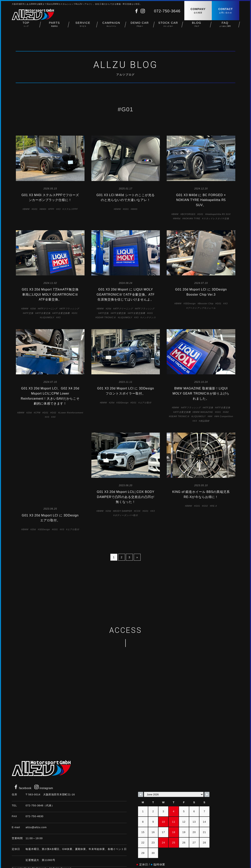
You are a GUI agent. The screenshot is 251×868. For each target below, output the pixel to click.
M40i (44, 209)
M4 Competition (224, 416)
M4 (211, 416)
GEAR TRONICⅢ (106, 317)
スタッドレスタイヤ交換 (216, 218)
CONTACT (226, 11)
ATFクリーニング (48, 309)
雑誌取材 (205, 421)
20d (34, 309)
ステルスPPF (71, 209)
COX (138, 511)
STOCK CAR (168, 28)
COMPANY (198, 11)
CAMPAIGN (111, 28)
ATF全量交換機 (62, 313)
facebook (23, 774)
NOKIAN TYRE (192, 218)
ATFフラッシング (70, 309)
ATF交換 (29, 313)
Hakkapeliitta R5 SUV (219, 214)
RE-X (214, 506)
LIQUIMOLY (48, 317)
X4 (54, 417)
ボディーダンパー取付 (126, 515)
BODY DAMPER (123, 511)
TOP (26, 28)
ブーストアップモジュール (202, 308)
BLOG (197, 28)
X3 (59, 209)
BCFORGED (189, 214)
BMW (27, 209)
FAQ (225, 28)
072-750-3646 (167, 11)
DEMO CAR (140, 28)
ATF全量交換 (44, 313)
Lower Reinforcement (71, 413)
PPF (52, 209)
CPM (38, 413)
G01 (35, 209)
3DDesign (190, 303)
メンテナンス (149, 317)
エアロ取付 (146, 403)
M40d (177, 218)
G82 (227, 412)
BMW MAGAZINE (203, 412)
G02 (54, 413)
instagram (44, 774)
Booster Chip (206, 303)
